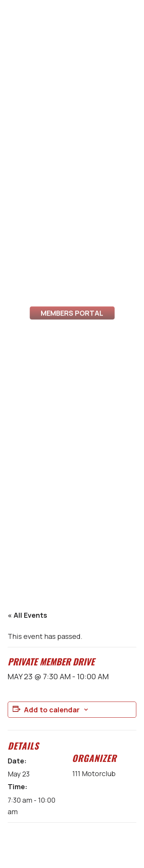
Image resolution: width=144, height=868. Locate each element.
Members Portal (72, 321)
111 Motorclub (94, 773)
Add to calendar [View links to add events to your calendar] (52, 710)
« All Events (27, 615)
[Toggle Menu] (15, 25)
